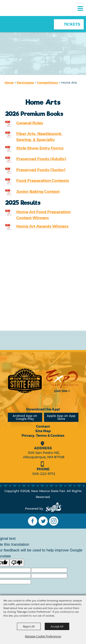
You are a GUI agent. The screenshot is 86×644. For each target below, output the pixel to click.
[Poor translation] (17, 563)
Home (9, 83)
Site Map (43, 431)
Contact (43, 426)
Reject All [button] (29, 626)
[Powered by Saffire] (53, 509)
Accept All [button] (57, 626)
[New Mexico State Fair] (19, 16)
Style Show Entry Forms (40, 148)
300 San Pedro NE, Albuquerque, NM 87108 (44, 455)
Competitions (48, 83)
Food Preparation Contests (43, 181)
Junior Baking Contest (38, 192)
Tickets (72, 24)
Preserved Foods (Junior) (41, 170)
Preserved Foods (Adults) (41, 159)
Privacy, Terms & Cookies (43, 436)
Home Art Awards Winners (42, 226)
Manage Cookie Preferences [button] (43, 636)
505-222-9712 (44, 474)
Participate (25, 83)
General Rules (30, 123)
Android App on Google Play (25, 417)
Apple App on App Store (61, 417)
